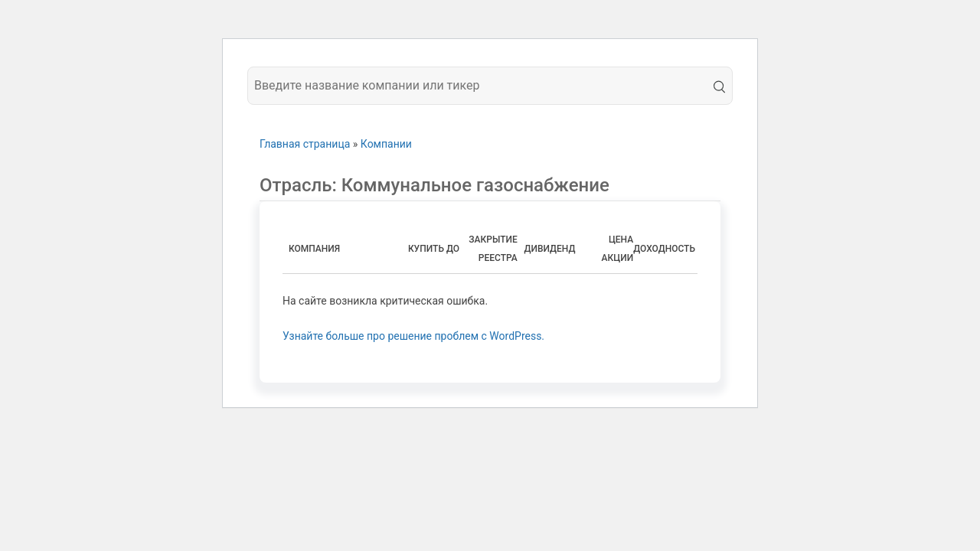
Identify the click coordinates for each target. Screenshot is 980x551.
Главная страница (305, 144)
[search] (717, 86)
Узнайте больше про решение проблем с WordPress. (413, 336)
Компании (386, 144)
